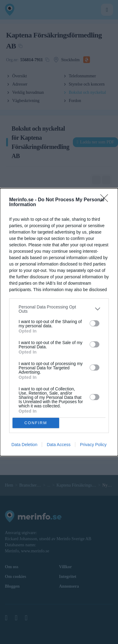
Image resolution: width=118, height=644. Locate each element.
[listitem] (59, 309)
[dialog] (59, 322)
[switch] (95, 323)
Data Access (59, 445)
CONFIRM (36, 423)
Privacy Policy (93, 445)
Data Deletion (25, 445)
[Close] (106, 200)
